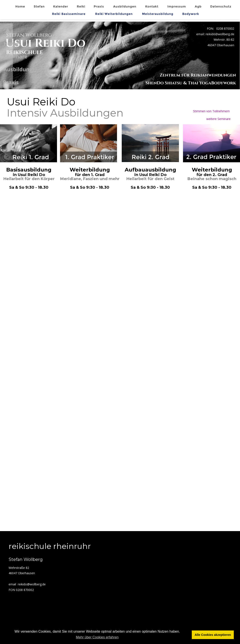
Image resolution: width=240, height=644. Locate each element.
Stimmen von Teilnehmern (212, 111)
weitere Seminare (219, 119)
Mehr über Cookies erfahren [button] (97, 637)
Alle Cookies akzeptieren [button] (213, 635)
